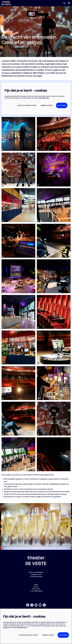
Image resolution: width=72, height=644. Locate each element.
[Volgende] (67, 527)
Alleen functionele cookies (27, 105)
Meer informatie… (44, 98)
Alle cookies (62, 105)
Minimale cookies (47, 105)
